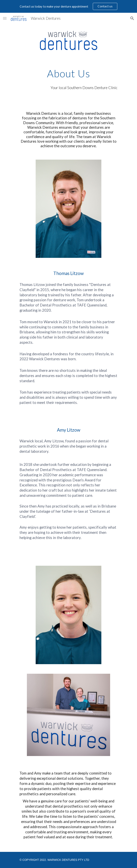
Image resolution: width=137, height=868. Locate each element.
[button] (5, 18)
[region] (68, 6)
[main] (68, 74)
